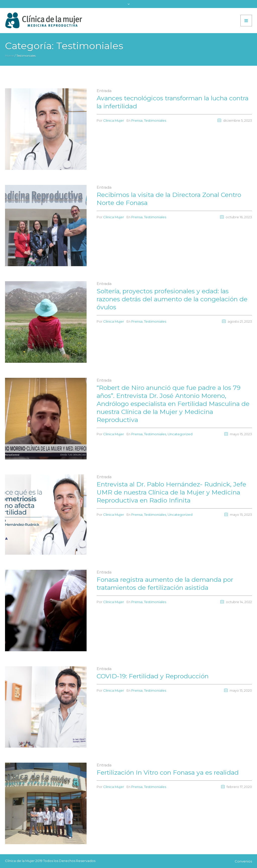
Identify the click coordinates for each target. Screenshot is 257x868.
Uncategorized (180, 434)
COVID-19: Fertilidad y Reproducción (153, 676)
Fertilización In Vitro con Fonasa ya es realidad (168, 772)
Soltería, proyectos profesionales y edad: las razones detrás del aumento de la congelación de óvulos (172, 299)
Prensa (137, 120)
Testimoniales (155, 120)
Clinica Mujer (114, 120)
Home (9, 56)
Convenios (243, 861)
